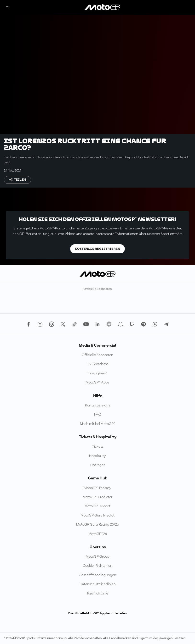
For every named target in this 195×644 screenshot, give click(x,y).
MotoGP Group (98, 557)
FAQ (98, 415)
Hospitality (97, 456)
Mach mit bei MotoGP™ (98, 424)
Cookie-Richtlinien (98, 566)
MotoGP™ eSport (97, 506)
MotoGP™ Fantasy (97, 488)
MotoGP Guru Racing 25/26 (97, 525)
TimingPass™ (97, 373)
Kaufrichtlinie (98, 594)
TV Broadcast (98, 364)
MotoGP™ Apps (97, 383)
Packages (98, 465)
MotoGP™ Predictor (97, 497)
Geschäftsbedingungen (97, 575)
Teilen (17, 180)
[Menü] (7, 8)
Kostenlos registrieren (97, 249)
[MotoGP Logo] (102, 7)
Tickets (98, 447)
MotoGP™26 (98, 534)
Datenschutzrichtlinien (98, 584)
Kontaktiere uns (97, 405)
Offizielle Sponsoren (97, 355)
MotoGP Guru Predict (98, 516)
